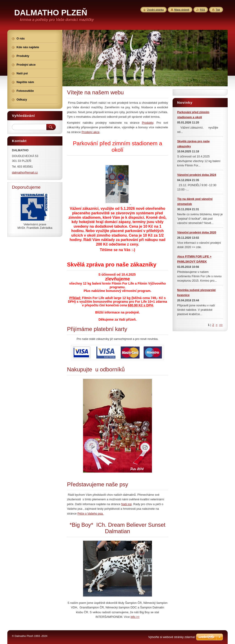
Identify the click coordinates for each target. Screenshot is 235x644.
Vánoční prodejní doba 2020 (197, 232)
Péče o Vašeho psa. (91, 514)
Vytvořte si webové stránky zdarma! (172, 637)
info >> (135, 617)
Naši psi (126, 504)
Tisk (218, 10)
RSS (202, 10)
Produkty (148, 123)
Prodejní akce (90, 132)
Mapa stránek (182, 10)
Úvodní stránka (155, 10)
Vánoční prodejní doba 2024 (197, 175)
